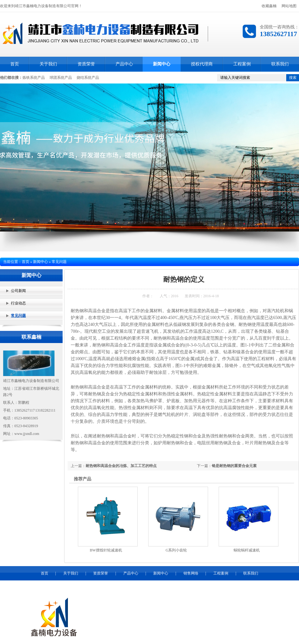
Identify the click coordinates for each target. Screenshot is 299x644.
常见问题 (18, 316)
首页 (15, 64)
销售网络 (191, 573)
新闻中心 (162, 64)
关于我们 (48, 64)
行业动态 (18, 303)
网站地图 (289, 6)
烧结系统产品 (88, 78)
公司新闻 (18, 291)
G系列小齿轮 (176, 550)
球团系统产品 (61, 78)
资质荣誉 (86, 64)
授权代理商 (202, 64)
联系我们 (280, 64)
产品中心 (124, 64)
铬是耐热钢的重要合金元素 (234, 466)
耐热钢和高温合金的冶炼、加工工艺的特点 (121, 466)
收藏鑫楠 (269, 6)
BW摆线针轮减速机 (106, 550)
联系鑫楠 (31, 337)
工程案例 (242, 64)
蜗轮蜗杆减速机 (247, 550)
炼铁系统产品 (34, 78)
